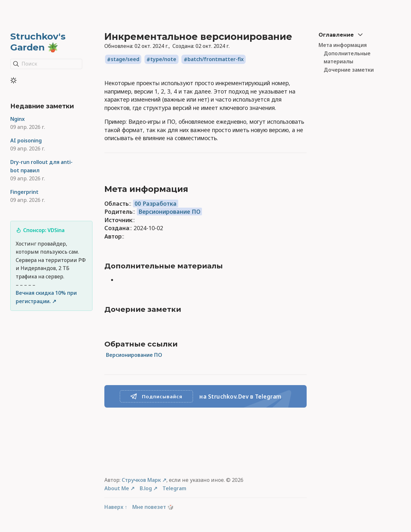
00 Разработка (156, 203)
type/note (163, 59)
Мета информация (343, 45)
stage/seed (125, 59)
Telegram (174, 488)
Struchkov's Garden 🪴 (38, 42)
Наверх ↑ (116, 507)
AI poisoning (26, 140)
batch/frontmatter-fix (216, 59)
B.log (146, 488)
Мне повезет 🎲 (153, 507)
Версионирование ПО (169, 212)
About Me (117, 488)
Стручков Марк (141, 480)
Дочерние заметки (349, 70)
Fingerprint (24, 192)
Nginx (17, 119)
